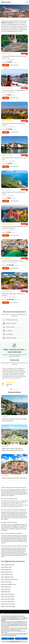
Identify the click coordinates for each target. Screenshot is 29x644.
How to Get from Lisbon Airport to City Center (14, 478)
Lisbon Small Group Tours (8, 565)
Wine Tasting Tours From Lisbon (9, 579)
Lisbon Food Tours (6, 589)
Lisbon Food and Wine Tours (8, 584)
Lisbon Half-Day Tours (7, 572)
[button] (11, 389)
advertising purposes (14, 625)
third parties (19, 621)
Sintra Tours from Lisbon (7, 594)
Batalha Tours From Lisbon (8, 604)
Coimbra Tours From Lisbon (8, 606)
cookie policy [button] (3, 620)
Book (6, 65)
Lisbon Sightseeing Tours (7, 577)
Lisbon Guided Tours (6, 570)
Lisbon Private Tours (6, 567)
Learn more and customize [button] (14, 641)
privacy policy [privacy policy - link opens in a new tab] (14, 617)
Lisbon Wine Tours (6, 592)
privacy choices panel (12, 636)
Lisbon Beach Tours (6, 587)
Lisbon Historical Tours (7, 574)
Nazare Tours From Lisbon (8, 599)
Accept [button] (21, 639)
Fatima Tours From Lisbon (8, 597)
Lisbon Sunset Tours (6, 582)
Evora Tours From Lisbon (7, 601)
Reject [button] (8, 639)
